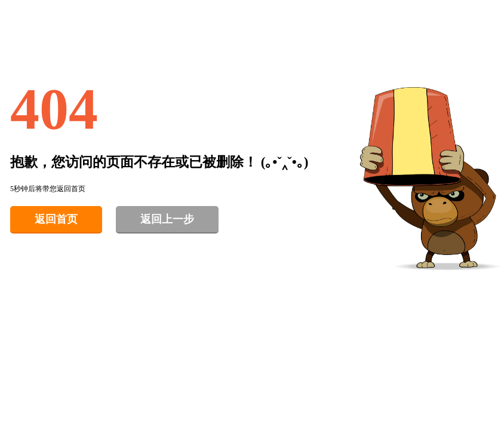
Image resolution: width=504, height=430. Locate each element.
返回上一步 (167, 219)
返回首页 (56, 219)
